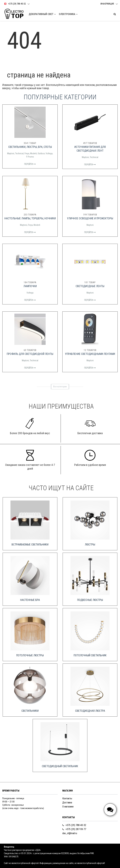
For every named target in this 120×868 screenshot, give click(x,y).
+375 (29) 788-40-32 (74, 825)
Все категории (60, 387)
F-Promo (30, 157)
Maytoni (11, 153)
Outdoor (41, 153)
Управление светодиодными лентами (90, 354)
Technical (19, 153)
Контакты (67, 798)
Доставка (67, 803)
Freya (27, 153)
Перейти (30, 164)
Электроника (68, 14)
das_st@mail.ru (70, 833)
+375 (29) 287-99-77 (74, 829)
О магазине (68, 807)
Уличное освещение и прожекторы (90, 218)
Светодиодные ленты (90, 286)
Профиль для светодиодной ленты (30, 354)
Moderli (33, 153)
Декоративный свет (42, 14)
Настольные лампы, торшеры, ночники (30, 218)
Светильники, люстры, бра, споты (30, 147)
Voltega (49, 153)
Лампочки (30, 286)
